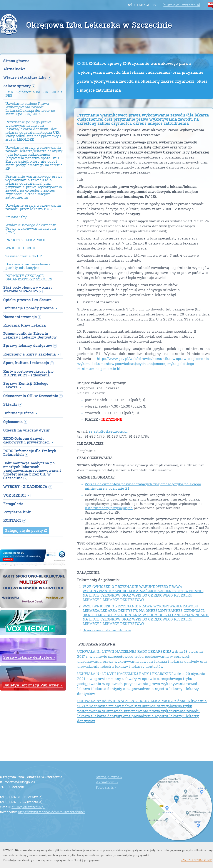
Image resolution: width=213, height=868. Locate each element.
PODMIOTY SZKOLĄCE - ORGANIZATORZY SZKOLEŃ (29, 277)
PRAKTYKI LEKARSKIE (26, 240)
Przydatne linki (17, 512)
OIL (83, 63)
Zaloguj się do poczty (26, 530)
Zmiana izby (16, 217)
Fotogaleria (13, 504)
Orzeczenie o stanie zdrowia (107, 630)
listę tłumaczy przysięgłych (109, 508)
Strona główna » (109, 777)
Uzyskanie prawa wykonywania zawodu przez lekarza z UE (33, 207)
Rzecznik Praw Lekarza (25, 325)
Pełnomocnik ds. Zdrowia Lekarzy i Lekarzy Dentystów (30, 335)
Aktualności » (107, 782)
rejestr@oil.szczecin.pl (108, 431)
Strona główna (16, 61)
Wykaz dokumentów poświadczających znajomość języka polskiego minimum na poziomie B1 (143, 486)
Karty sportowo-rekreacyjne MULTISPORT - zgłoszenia (28, 373)
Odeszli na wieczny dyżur (26, 430)
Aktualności (14, 69)
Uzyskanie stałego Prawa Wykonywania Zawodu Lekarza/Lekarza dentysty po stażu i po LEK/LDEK (30, 109)
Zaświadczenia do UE (24, 256)
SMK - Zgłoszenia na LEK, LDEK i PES (34, 94)
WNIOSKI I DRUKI (21, 248)
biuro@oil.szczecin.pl (182, 5)
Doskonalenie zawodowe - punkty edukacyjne (28, 266)
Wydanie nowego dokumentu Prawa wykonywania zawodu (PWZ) (31, 228)
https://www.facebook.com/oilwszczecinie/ (51, 812)
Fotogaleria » (106, 787)
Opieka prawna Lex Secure (27, 300)
